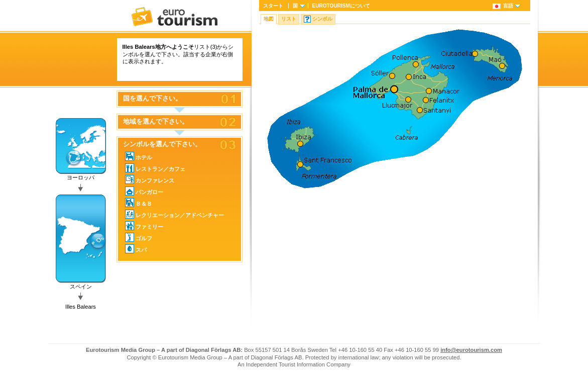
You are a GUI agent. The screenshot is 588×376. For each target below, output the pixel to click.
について (341, 6)
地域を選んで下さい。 (156, 122)
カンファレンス (150, 179)
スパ (136, 249)
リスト (289, 19)
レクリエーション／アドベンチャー (174, 214)
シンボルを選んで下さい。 (162, 144)
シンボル (322, 19)
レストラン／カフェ (155, 168)
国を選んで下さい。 (152, 99)
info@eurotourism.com (471, 350)
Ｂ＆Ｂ (139, 203)
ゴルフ (139, 237)
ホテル (139, 156)
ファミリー (144, 226)
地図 (269, 19)
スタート (273, 6)
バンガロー (144, 191)
